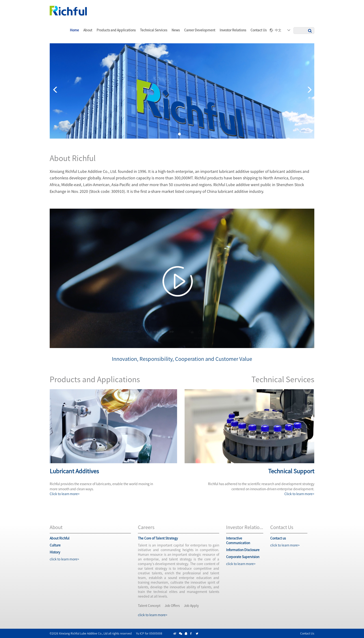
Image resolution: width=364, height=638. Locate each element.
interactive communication (238, 540)
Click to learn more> (65, 494)
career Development (200, 30)
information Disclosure (243, 550)
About (88, 30)
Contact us (258, 30)
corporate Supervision (243, 557)
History (55, 552)
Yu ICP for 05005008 (149, 633)
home (74, 30)
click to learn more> (64, 559)
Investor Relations (233, 30)
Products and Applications (116, 30)
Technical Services (154, 30)
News (176, 30)
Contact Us (307, 633)
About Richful (60, 538)
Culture (55, 545)
